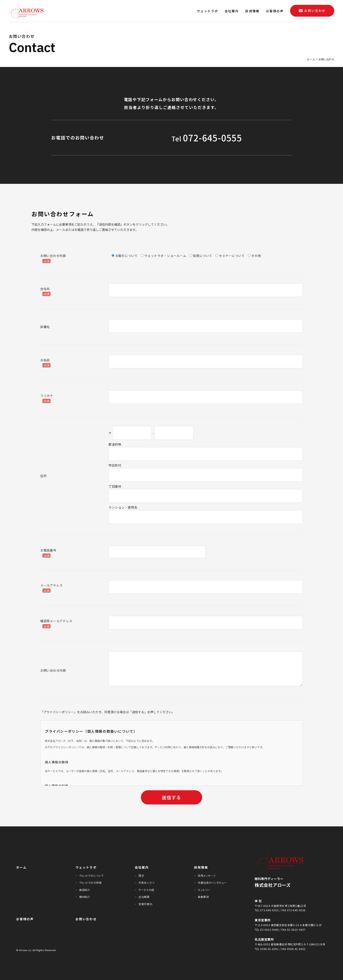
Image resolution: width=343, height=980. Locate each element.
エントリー (204, 890)
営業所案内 (145, 904)
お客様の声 (25, 919)
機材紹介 (85, 897)
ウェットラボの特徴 (90, 883)
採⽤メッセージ (207, 876)
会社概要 (144, 897)
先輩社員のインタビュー (212, 883)
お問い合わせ (86, 919)
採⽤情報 (201, 867)
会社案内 (142, 867)
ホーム (21, 867)
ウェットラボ (86, 867)
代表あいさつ (146, 883)
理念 (141, 876)
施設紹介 (85, 890)
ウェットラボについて (91, 876)
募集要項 (203, 897)
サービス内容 (146, 890)
